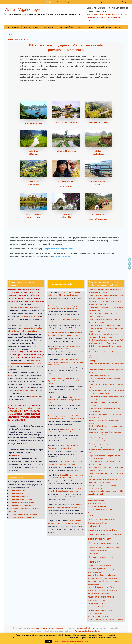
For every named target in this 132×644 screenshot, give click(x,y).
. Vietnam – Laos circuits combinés (21, 517)
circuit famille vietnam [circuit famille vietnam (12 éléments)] (96, 526)
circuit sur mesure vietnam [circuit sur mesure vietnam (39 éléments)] (104, 543)
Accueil (56, 2)
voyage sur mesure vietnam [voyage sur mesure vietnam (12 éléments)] (98, 619)
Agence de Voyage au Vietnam (38, 628)
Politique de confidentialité (79, 641)
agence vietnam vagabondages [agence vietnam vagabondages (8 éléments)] (97, 503)
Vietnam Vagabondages (22, 9)
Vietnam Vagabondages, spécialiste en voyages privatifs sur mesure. (65, 381)
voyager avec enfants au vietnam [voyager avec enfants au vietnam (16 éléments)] (102, 610)
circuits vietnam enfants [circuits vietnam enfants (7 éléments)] (113, 548)
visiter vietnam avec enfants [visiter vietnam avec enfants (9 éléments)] (97, 590)
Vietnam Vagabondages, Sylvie (59, 306)
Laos (21, 307)
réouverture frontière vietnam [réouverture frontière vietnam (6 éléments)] (95, 578)
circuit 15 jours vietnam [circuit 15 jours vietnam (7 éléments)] (94, 516)
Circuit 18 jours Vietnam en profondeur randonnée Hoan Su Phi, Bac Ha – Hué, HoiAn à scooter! (66, 362)
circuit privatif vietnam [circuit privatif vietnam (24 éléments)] (99, 539)
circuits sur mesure (56, 628)
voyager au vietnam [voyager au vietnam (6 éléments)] (111, 607)
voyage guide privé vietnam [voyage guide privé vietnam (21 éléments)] (101, 597)
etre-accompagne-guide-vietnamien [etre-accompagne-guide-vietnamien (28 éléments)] (101, 559)
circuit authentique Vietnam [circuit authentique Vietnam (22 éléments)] (102, 519)
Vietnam (14, 307)
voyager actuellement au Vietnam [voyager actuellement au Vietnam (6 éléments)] (96, 607)
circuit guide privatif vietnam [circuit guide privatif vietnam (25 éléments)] (103, 530)
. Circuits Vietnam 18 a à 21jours (20, 500)
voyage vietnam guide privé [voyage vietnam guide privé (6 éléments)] (116, 620)
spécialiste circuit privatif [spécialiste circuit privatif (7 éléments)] (95, 581)
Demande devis (119, 2)
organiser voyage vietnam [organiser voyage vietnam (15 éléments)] (98, 569)
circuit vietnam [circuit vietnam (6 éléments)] (91, 551)
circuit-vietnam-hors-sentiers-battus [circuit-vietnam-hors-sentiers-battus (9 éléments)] (99, 513)
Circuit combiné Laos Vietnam (99, 376)
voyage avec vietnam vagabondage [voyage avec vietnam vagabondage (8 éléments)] (98, 593)
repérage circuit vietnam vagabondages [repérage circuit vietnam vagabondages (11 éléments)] (102, 575)
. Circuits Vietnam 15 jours (18, 497)
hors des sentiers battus (85, 628)
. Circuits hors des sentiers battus (21, 505)
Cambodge (28, 307)
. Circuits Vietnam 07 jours (18, 491)
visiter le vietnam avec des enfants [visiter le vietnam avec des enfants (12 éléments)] (101, 587)
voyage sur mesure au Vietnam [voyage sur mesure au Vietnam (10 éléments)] (98, 616)
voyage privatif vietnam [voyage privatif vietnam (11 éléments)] (96, 600)
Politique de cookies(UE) (61, 641)
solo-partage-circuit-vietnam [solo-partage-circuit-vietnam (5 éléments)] (110, 578)
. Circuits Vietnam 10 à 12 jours (20, 494)
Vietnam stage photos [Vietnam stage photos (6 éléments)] (93, 584)
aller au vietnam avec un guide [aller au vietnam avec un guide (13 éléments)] (100, 510)
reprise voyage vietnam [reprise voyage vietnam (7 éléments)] (94, 572)
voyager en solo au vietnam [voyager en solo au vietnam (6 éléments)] (95, 613)
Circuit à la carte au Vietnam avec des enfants (105, 325)
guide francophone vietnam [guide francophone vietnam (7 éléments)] (105, 566)
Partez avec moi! (91, 2)
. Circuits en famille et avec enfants (21, 502)
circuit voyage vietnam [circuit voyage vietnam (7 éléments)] (94, 554)
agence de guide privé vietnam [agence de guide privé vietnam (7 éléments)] (96, 500)
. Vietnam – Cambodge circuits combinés (23, 514)
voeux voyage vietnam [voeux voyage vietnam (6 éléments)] (113, 590)
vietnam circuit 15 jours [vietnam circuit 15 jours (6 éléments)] (115, 581)
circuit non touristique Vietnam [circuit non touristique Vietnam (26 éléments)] (104, 534)
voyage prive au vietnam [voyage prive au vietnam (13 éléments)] (97, 603)
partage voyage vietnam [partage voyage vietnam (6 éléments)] (116, 569)
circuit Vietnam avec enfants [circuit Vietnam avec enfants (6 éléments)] (103, 551)
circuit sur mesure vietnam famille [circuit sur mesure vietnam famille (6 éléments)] (96, 548)
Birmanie (37, 307)
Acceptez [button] (49, 641)
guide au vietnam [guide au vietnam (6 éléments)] (92, 566)
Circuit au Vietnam (78, 2)
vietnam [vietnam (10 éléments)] (105, 581)
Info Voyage (16, 456)
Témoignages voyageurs (105, 2)
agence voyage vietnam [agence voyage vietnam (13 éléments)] (97, 506)
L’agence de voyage (65, 2)
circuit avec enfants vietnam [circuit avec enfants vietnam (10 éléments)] (97, 523)
